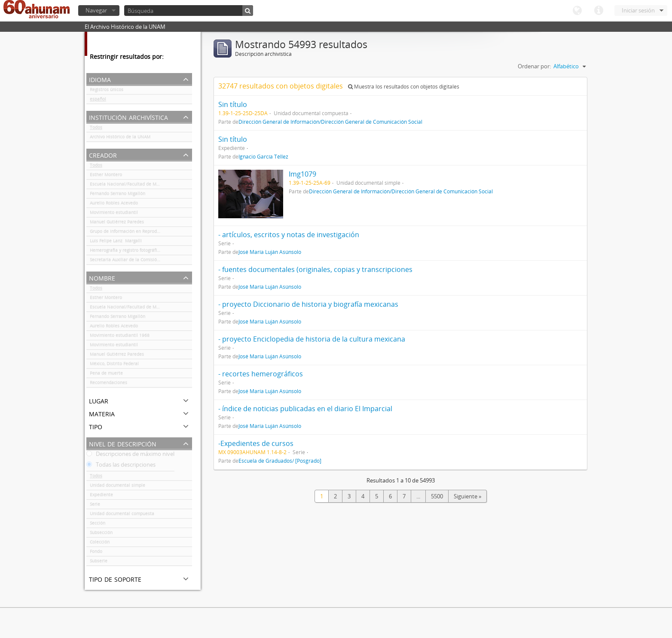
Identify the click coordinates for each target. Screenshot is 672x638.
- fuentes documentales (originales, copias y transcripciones (315, 269)
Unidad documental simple (118, 487)
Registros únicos (107, 91)
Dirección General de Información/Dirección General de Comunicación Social (330, 122)
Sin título (233, 104)
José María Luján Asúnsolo (270, 252)
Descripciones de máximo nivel (130, 455)
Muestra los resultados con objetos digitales (404, 87)
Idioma (577, 11)
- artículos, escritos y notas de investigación (289, 235)
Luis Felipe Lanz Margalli (116, 242)
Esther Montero (106, 176)
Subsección (101, 534)
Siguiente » (467, 496)
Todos (96, 129)
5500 (437, 496)
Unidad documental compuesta (122, 515)
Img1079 (302, 174)
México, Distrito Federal (114, 365)
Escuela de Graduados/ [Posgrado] (280, 461)
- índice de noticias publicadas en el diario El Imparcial (305, 409)
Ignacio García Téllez (263, 156)
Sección (98, 525)
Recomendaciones (108, 384)
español (98, 101)
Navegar (96, 10)
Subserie (99, 562)
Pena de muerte (106, 375)
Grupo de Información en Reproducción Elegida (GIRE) (141, 233)
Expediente (101, 496)
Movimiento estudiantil (114, 214)
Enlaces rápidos (599, 11)
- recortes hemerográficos (261, 374)
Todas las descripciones (121, 466)
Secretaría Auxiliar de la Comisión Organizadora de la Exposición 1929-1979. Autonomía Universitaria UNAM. (141, 261)
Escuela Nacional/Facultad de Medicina (131, 186)
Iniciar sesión (638, 10)
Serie (95, 506)
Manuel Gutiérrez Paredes (117, 223)
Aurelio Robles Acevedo (114, 205)
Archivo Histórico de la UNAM (120, 138)
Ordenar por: (534, 66)
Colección (100, 543)
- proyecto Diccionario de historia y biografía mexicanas (308, 304)
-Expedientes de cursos (256, 443)
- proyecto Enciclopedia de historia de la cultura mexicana (312, 339)
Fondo (96, 553)
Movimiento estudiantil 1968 (120, 337)
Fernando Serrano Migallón (118, 195)
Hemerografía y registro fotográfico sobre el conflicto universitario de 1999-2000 (141, 252)
